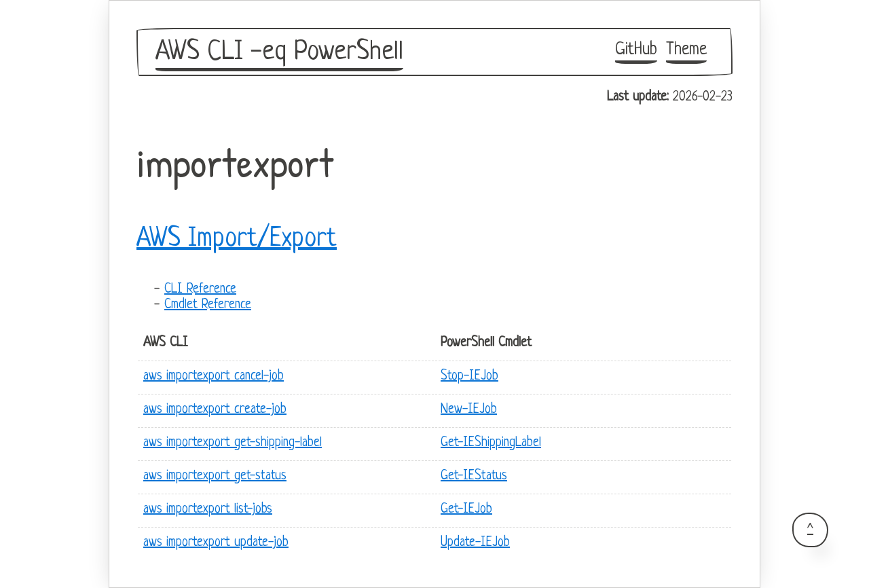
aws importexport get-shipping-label (233, 443)
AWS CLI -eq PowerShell (279, 52)
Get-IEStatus (474, 476)
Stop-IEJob (469, 376)
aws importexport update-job (216, 543)
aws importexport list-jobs (208, 510)
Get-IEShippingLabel (491, 443)
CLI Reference (200, 290)
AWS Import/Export (237, 239)
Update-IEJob (475, 543)
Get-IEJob (466, 510)
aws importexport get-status (215, 476)
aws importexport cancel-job (214, 376)
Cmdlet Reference (208, 305)
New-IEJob (469, 410)
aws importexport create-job (215, 410)
